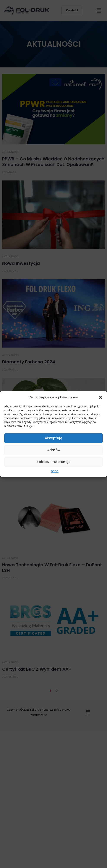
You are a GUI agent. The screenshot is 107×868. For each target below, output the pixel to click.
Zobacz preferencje (53, 462)
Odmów (53, 450)
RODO (55, 471)
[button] (101, 397)
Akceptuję (54, 438)
